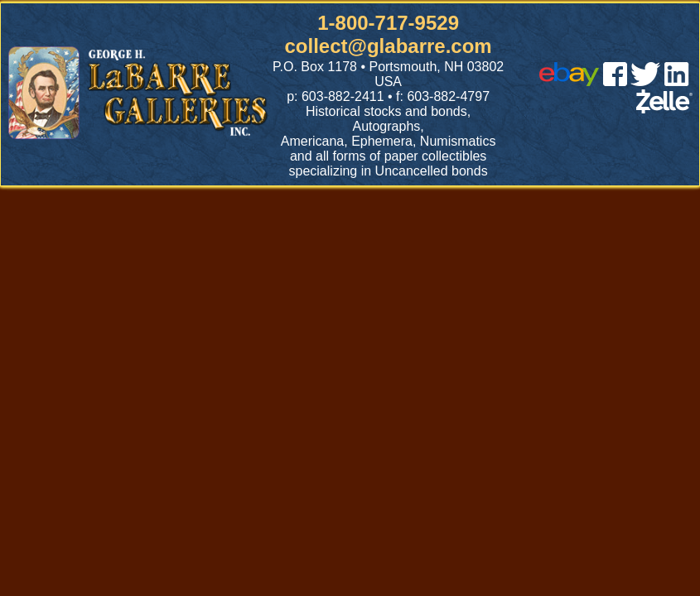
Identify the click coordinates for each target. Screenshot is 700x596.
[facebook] (615, 82)
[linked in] (677, 82)
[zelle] (664, 109)
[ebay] (569, 82)
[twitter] (645, 82)
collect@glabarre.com (389, 46)
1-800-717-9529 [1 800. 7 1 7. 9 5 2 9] (388, 23)
